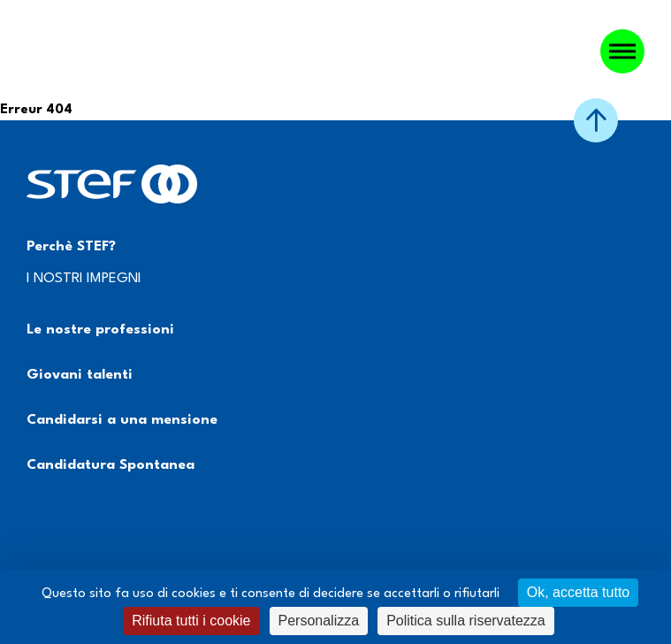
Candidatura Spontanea (111, 465)
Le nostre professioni (100, 330)
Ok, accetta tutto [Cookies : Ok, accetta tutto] (579, 592)
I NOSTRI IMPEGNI (84, 279)
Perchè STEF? (71, 247)
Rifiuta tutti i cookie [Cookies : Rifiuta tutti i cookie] (191, 621)
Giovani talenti (80, 375)
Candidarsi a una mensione (122, 420)
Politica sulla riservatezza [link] (466, 621)
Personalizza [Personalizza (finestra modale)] (319, 621)
